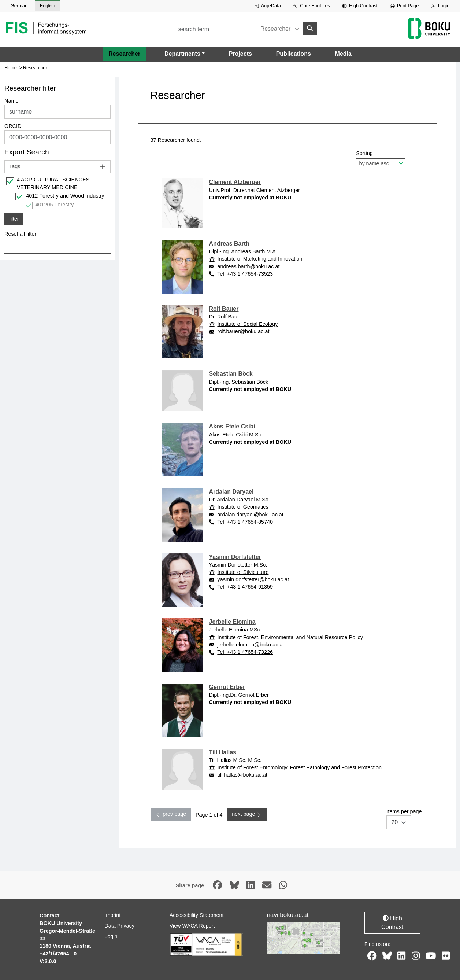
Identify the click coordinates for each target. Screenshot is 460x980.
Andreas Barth (229, 244)
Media (343, 53)
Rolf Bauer (224, 308)
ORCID (13, 126)
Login (440, 6)
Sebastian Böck (231, 374)
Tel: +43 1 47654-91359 (245, 587)
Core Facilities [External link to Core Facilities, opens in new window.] (311, 6)
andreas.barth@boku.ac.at (249, 266)
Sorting (381, 159)
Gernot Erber (227, 687)
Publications (294, 53)
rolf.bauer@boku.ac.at (244, 331)
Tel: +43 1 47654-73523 (245, 273)
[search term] (214, 29)
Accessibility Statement (197, 915)
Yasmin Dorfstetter (235, 557)
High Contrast (360, 6)
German (19, 6)
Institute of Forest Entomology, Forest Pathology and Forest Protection (299, 767)
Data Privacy (119, 926)
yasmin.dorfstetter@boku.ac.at (253, 579)
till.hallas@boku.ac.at (242, 775)
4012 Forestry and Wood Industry (65, 196)
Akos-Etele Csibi (232, 426)
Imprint (112, 915)
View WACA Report (192, 926)
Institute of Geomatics (243, 507)
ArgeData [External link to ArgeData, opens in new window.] (268, 6)
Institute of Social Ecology (247, 324)
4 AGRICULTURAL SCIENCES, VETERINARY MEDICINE (54, 184)
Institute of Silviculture (243, 572)
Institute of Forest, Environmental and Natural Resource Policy (290, 637)
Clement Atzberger (235, 182)
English (48, 6)
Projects (240, 53)
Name (11, 101)
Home (11, 68)
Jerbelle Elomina (232, 622)
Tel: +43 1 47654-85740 (245, 522)
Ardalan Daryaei (231, 492)
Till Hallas (223, 752)
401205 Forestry (55, 205)
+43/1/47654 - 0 (58, 954)
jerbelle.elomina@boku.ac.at (251, 644)
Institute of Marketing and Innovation (260, 259)
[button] (185, 54)
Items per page (404, 819)
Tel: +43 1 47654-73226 (245, 652)
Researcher (124, 53)
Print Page (405, 6)
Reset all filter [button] (20, 234)
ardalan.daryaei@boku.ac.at (251, 514)
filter (14, 219)
